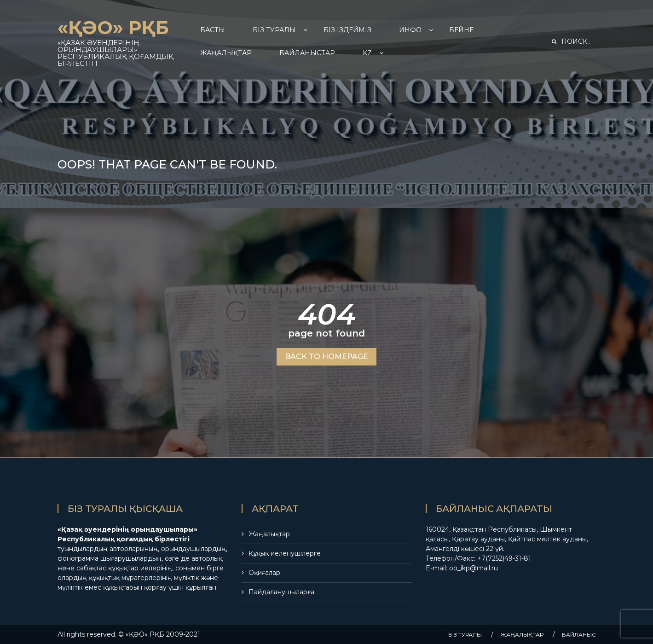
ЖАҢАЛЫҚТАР (226, 53)
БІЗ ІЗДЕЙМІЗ (347, 30)
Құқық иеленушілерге (285, 553)
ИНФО (410, 30)
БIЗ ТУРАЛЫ (274, 30)
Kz (367, 53)
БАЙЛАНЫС (579, 635)
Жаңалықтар (269, 534)
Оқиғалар (264, 573)
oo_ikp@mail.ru (474, 568)
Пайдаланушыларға (281, 592)
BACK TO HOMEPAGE (326, 357)
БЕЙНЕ (461, 30)
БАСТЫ (213, 30)
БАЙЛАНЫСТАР (307, 53)
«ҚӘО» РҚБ (113, 27)
